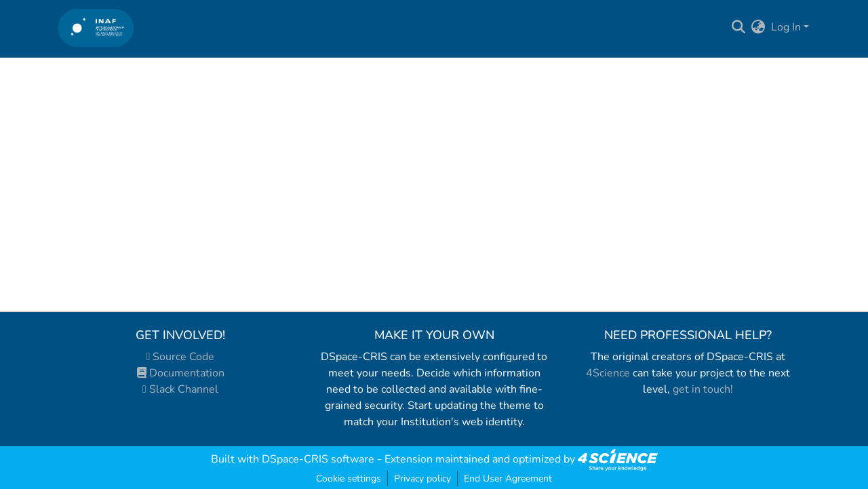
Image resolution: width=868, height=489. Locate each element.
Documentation (181, 373)
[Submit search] (739, 27)
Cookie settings (349, 478)
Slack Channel (180, 389)
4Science (608, 373)
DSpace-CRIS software (318, 459)
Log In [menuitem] (786, 27)
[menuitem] (758, 27)
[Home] (96, 27)
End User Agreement (508, 478)
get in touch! (703, 389)
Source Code (181, 357)
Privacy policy (422, 478)
